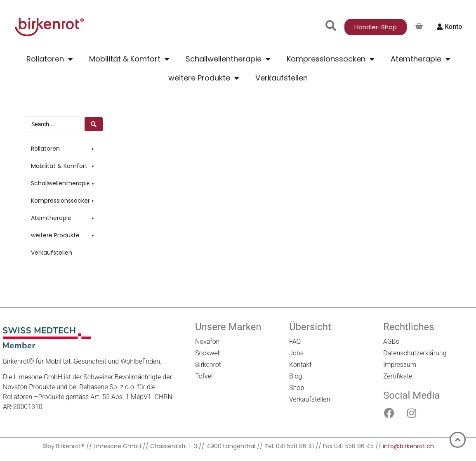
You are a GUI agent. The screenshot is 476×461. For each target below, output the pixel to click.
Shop (297, 388)
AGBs (391, 342)
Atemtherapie (420, 59)
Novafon (207, 342)
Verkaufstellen (282, 78)
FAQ (295, 342)
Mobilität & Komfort (129, 59)
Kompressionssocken (330, 59)
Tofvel (204, 376)
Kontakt (300, 365)
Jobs (296, 353)
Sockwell (208, 353)
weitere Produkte (204, 78)
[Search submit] (94, 124)
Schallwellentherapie (228, 59)
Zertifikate (398, 376)
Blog (296, 376)
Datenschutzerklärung (415, 353)
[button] (64, 149)
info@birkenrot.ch (408, 446)
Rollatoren (49, 59)
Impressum (400, 365)
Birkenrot (208, 365)
